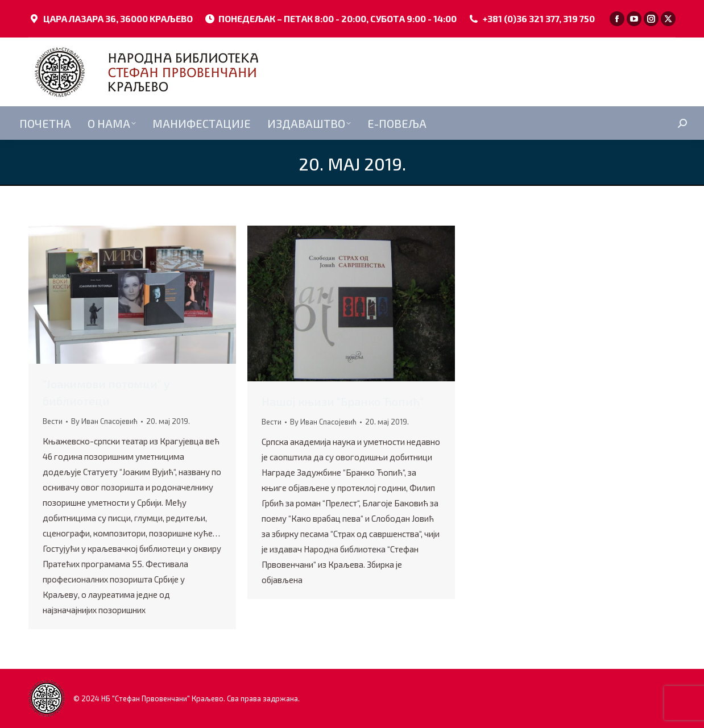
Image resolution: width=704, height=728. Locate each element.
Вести (53, 421)
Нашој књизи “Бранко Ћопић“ (343, 401)
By (104, 421)
